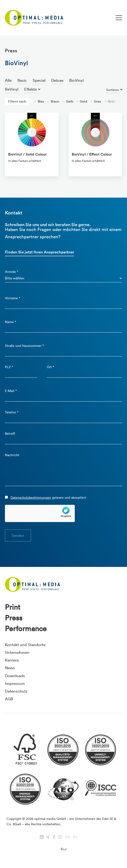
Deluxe (57, 80)
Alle (8, 80)
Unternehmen (17, 652)
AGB (9, 699)
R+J (64, 849)
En (76, 837)
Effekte (31, 89)
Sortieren (113, 90)
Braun (53, 101)
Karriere (12, 660)
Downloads (15, 676)
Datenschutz (16, 691)
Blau (39, 101)
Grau (96, 101)
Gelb (68, 101)
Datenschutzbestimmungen (31, 498)
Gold (82, 101)
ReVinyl (12, 89)
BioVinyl (76, 80)
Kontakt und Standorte (25, 645)
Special (39, 80)
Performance (26, 629)
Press (14, 618)
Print (13, 607)
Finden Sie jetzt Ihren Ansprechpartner (39, 252)
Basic (22, 80)
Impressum (15, 683)
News (10, 668)
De (68, 837)
